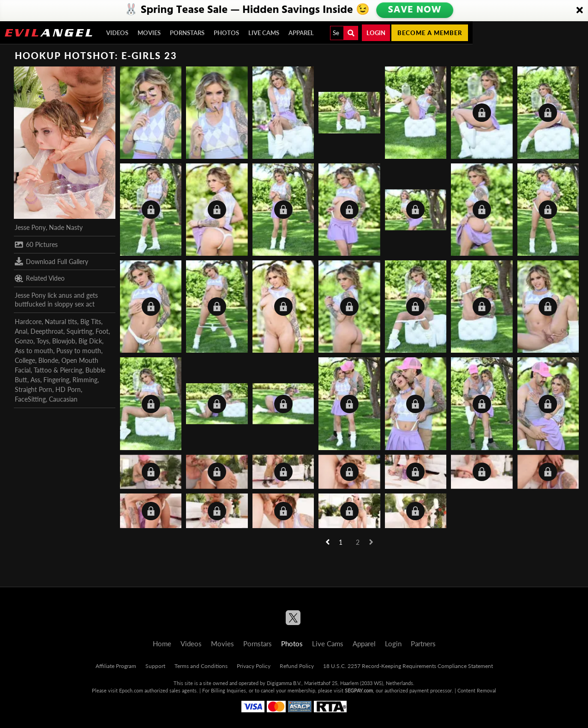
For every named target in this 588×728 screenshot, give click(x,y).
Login (376, 33)
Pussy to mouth (79, 351)
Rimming (85, 380)
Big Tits (91, 322)
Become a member (430, 33)
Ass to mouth (34, 351)
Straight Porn (33, 389)
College (25, 360)
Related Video (40, 278)
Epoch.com (131, 690)
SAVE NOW (414, 10)
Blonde (48, 360)
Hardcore (28, 322)
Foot (102, 331)
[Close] (580, 11)
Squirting (79, 331)
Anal (21, 331)
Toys (43, 341)
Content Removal (477, 690)
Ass (35, 380)
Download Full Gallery (51, 261)
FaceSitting (30, 399)
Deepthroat (47, 331)
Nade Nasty (66, 227)
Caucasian (63, 399)
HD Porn (68, 389)
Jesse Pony (30, 227)
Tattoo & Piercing (58, 370)
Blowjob (64, 341)
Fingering (56, 380)
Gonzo (24, 341)
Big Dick (90, 341)
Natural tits (61, 322)
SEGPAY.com (359, 690)
